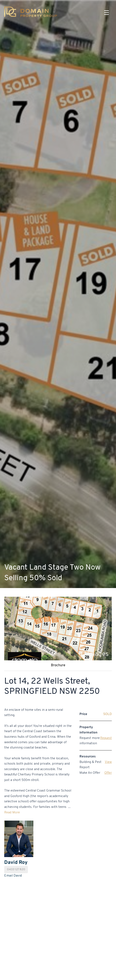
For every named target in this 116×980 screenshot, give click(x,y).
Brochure (58, 665)
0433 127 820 (16, 869)
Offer (108, 773)
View (108, 762)
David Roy (16, 863)
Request (106, 738)
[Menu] (106, 13)
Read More (12, 813)
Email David (13, 876)
